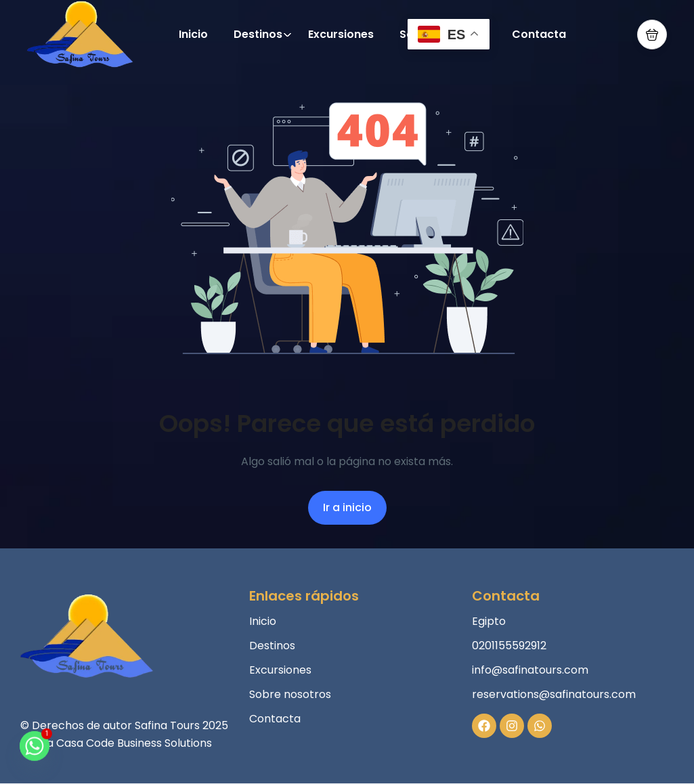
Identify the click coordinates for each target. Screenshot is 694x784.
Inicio (193, 34)
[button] (652, 35)
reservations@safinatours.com (554, 694)
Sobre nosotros (290, 694)
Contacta (539, 34)
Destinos (263, 34)
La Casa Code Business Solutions (127, 743)
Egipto (489, 621)
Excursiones (341, 34)
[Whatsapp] (35, 752)
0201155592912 (509, 646)
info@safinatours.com (530, 670)
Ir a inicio (347, 507)
